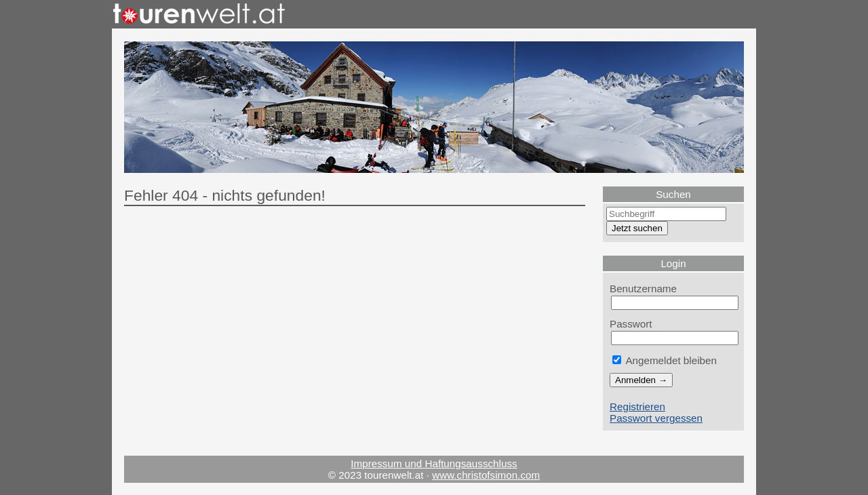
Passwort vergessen (656, 418)
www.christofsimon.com (486, 475)
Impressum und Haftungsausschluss (434, 463)
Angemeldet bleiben (665, 360)
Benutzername (643, 289)
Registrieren (637, 407)
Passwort (631, 324)
